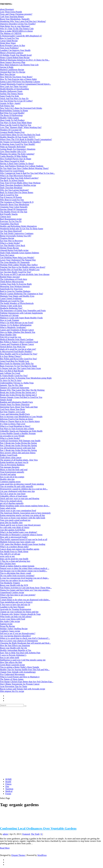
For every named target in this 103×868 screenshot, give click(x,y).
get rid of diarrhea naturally (12, 503)
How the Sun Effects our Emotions (15, 645)
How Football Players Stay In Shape (16, 159)
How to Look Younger (10, 320)
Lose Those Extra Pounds (11, 12)
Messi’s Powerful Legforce (12, 53)
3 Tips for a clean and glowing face (15, 561)
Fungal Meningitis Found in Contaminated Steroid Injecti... (25, 84)
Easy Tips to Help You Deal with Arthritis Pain (20, 653)
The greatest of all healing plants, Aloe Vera (19, 460)
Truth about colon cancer (11, 457)
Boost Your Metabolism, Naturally (15, 19)
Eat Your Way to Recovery (11, 241)
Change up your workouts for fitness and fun (19, 612)
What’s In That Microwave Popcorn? (16, 176)
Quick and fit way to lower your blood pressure (20, 525)
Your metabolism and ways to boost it (16, 602)
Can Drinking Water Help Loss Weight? (17, 257)
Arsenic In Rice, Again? (10, 103)
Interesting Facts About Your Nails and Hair (19, 407)
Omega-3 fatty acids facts (11, 306)
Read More (5, 848)
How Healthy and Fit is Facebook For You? (19, 354)
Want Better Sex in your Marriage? (15, 26)
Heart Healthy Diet (8, 335)
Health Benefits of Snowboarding (14, 89)
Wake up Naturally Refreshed (13, 147)
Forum (8, 794)
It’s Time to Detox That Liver (13, 424)
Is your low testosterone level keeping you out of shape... (24, 578)
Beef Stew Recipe (8, 74)
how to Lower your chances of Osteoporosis (19, 641)
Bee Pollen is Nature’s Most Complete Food (19, 342)
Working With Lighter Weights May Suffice (19, 265)
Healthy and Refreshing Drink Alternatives (18, 226)
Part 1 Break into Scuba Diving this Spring (18, 450)
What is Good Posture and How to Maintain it (20, 677)
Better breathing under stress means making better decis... (25, 506)
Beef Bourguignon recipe (11, 219)
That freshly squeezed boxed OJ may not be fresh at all (24, 539)
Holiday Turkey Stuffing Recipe (14, 629)
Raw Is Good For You (9, 38)
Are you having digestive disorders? (15, 636)
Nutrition (9, 789)
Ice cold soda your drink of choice (15, 527)
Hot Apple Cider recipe (10, 621)
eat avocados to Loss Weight (12, 436)
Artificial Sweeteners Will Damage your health (20, 441)
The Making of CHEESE (11, 33)
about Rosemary (7, 9)
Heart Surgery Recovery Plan (13, 62)
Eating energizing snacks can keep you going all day (23, 515)
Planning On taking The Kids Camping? (17, 154)
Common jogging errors (10, 482)
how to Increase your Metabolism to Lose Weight (21, 417)
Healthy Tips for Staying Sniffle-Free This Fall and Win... (25, 670)
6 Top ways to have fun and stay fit (15, 604)
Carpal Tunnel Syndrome (11, 298)
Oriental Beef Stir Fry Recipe (13, 72)
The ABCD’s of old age (10, 554)
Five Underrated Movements (12, 674)
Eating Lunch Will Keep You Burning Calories (20, 82)
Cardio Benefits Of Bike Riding (14, 156)
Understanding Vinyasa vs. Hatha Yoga (17, 383)
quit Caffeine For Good (10, 373)
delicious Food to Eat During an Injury (17, 419)
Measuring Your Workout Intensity (15, 286)
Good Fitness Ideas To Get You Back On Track (20, 135)
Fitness (8, 784)
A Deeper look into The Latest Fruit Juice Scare (20, 368)
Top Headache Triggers (10, 583)
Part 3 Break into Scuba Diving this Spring (18, 443)
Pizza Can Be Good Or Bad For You (16, 125)
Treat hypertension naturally (12, 472)
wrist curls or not (7, 556)
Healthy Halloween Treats (11, 91)
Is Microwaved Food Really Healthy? (16, 351)
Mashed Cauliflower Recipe (12, 70)
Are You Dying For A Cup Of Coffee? (16, 101)
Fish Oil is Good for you (11, 337)
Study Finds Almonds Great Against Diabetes (20, 253)
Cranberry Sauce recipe (10, 631)
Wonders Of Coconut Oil (11, 130)
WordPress (42, 855)
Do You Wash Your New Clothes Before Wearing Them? (24, 168)
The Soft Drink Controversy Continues (17, 233)
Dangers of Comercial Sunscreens (15, 388)
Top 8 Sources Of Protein (11, 197)
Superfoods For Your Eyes (11, 289)
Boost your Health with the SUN (14, 585)
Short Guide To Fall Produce (12, 120)
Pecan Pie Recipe (7, 626)
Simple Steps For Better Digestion (15, 404)
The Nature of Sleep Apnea (12, 679)
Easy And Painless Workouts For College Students (22, 166)
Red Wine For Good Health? (12, 113)
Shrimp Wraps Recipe (9, 248)
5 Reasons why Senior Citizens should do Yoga (20, 614)
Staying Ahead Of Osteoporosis (14, 209)
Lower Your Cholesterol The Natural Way (18, 260)
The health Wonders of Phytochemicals (17, 303)
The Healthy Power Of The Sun (14, 212)
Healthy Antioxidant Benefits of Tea (15, 650)
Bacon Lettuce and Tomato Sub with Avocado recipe (23, 689)
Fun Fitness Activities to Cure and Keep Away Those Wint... (26, 588)
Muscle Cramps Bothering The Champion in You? (22, 294)
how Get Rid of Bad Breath (12, 371)
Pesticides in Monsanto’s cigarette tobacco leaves (21, 535)
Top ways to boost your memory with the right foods (23, 518)
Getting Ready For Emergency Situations (18, 149)
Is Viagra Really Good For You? (14, 376)
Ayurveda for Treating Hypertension (16, 609)
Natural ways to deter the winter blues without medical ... (25, 568)
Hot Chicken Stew (8, 564)
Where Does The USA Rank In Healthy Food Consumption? (26, 139)
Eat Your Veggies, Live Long (12, 412)
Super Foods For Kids (9, 96)
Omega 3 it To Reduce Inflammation (16, 325)
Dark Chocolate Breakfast (11, 188)
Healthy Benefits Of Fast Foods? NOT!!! (18, 137)
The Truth (35, 834)
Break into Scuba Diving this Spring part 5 (18, 392)
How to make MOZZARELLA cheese (16, 31)
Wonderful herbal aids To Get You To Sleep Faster (22, 229)
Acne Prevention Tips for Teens (14, 686)
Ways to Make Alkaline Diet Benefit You (18, 332)
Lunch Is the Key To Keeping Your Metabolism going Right (26, 378)
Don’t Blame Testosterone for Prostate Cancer (20, 684)
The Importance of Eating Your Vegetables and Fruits (23, 311)
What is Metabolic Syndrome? (13, 327)
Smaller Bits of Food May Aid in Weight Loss (20, 270)
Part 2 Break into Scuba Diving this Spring (18, 445)
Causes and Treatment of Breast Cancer (17, 330)
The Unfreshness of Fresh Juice (14, 279)
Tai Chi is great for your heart (13, 494)
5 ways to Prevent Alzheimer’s (13, 655)
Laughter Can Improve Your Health (15, 50)
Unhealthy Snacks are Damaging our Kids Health (21, 431)
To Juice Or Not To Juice (11, 380)
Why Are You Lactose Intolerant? (14, 190)
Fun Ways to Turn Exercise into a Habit (17, 429)
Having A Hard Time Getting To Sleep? (17, 164)
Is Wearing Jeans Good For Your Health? (18, 144)
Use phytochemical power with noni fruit (18, 448)
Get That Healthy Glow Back (13, 245)
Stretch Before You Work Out (13, 347)
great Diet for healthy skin (11, 523)
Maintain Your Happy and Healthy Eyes (17, 296)
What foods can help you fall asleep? (16, 617)
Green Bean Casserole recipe (12, 665)
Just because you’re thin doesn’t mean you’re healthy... (24, 571)
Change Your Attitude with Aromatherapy (18, 672)
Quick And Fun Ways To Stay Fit (14, 98)
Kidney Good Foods (9, 455)
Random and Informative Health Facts (16, 402)
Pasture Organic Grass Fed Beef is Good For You (21, 397)
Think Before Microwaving (12, 282)
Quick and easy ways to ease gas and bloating (20, 498)
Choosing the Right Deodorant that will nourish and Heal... (25, 643)
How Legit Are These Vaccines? (14, 86)
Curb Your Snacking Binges (12, 17)
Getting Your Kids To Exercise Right (16, 284)
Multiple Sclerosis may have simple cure (18, 542)
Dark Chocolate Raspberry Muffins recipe (18, 185)
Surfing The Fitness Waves (12, 94)
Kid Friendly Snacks (9, 214)
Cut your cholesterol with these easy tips (17, 491)
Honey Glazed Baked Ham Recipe (15, 57)
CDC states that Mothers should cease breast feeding (23, 544)
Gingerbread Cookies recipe (12, 592)
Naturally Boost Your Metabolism (15, 204)
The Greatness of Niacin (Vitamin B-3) (17, 202)
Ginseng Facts (6, 597)
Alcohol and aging (8, 474)
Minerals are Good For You (12, 301)
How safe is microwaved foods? (14, 537)
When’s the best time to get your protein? (18, 595)
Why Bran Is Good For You (12, 200)
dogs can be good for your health (14, 559)
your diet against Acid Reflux (13, 530)
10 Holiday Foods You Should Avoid (16, 55)
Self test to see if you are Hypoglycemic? (18, 633)
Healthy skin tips (7, 479)
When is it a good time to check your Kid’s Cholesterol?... (25, 638)
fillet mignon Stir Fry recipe (12, 691)
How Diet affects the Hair (11, 662)
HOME (9, 779)
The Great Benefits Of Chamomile (15, 262)
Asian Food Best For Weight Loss (15, 361)
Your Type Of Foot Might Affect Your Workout (20, 183)
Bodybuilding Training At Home (14, 111)
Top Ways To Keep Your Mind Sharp (16, 123)
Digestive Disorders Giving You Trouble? (18, 24)
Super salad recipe (8, 508)
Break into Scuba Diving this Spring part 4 (18, 395)
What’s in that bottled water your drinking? (19, 532)
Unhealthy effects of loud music (14, 496)
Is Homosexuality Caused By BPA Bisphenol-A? (21, 36)
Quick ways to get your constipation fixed (18, 511)
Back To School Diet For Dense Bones (17, 192)
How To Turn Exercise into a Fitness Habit (18, 79)
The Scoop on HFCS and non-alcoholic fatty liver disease (25, 274)
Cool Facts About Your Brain (12, 409)
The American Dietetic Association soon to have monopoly (25, 513)
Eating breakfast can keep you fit (14, 462)
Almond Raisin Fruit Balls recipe (14, 250)
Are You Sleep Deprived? (11, 231)
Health (8, 782)
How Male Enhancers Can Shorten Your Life (19, 65)
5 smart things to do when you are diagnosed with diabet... (25, 600)
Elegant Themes (18, 855)
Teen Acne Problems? (9, 48)
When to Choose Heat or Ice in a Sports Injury (20, 421)
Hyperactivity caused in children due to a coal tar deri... (24, 489)
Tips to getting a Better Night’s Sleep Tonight (20, 667)
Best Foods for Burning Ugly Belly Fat (17, 364)
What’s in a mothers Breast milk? (14, 547)
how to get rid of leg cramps (12, 477)
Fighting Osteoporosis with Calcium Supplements (21, 313)
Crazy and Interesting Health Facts (15, 414)
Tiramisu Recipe (7, 238)
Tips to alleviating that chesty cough (16, 573)
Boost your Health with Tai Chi (13, 648)
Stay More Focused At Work (12, 161)
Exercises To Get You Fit (11, 221)
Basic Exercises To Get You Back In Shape (18, 366)
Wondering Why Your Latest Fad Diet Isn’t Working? (23, 21)
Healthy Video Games (9, 118)
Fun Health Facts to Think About (14, 551)
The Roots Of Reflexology (11, 115)
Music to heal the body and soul (14, 470)
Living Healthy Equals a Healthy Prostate (18, 433)
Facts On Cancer (7, 255)
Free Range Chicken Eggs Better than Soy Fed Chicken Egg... (27, 682)
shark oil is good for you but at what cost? (18, 349)
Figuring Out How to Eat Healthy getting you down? (23, 267)
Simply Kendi (6, 400)
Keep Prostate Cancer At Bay (13, 45)
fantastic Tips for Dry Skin (11, 385)
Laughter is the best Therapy (12, 607)
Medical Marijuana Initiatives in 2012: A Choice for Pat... (25, 60)
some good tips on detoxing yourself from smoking (22, 484)
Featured (26, 834)
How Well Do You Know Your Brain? (16, 77)
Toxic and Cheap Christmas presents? (16, 14)
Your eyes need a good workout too (15, 520)
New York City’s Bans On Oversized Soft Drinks (21, 108)
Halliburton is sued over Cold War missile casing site (23, 660)
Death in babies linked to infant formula (17, 566)
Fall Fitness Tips (7, 106)
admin (5, 834)
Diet (7, 786)
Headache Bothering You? (11, 308)
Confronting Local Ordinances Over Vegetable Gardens (38, 828)
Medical (9, 791)
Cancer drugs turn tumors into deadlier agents (20, 549)
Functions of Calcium (9, 315)
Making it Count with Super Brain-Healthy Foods (21, 318)
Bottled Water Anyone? (10, 277)
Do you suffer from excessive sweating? (17, 576)
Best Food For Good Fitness (12, 171)
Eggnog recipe (6, 624)
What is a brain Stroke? (10, 243)
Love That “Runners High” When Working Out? (21, 127)
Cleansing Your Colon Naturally (14, 207)
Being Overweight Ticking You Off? (16, 236)
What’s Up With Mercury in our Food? (17, 323)
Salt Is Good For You (9, 195)
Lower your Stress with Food (13, 619)
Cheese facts (5, 217)
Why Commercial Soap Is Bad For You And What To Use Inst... (27, 173)
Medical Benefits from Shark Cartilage (17, 339)
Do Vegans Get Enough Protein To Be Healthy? (20, 142)
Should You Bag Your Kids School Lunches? (19, 178)
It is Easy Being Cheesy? (11, 356)
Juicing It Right (7, 67)
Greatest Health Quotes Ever (12, 132)
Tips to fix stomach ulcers (11, 501)
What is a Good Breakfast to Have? (15, 426)
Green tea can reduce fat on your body (16, 580)
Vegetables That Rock (9, 224)
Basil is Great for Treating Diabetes (15, 291)
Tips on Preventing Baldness (12, 465)
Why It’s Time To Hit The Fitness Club (17, 29)
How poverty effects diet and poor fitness (18, 453)
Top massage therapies (10, 467)
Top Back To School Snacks (12, 180)
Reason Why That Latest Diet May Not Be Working (22, 390)
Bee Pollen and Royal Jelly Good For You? (19, 359)
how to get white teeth (10, 657)
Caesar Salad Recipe (9, 41)
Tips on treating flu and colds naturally (17, 486)
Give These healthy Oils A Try (13, 151)
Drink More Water (8, 43)
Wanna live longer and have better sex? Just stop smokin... (25, 590)
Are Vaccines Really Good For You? (16, 272)
